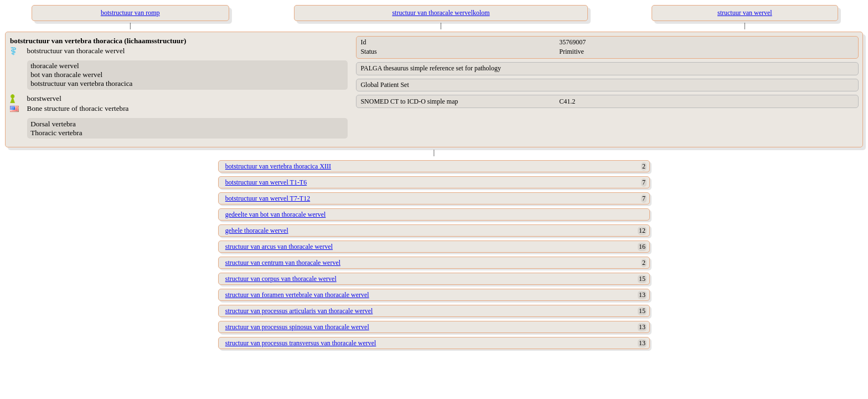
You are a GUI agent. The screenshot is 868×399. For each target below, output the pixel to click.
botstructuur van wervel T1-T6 (266, 182)
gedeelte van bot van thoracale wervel (276, 214)
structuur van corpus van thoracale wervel (281, 279)
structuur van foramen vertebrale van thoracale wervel (297, 295)
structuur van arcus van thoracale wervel (279, 247)
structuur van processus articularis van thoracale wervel (299, 311)
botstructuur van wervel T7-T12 (268, 198)
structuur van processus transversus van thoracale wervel (301, 343)
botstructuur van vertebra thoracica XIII (278, 166)
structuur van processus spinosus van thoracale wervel (297, 327)
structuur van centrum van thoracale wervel (283, 263)
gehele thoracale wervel (257, 231)
